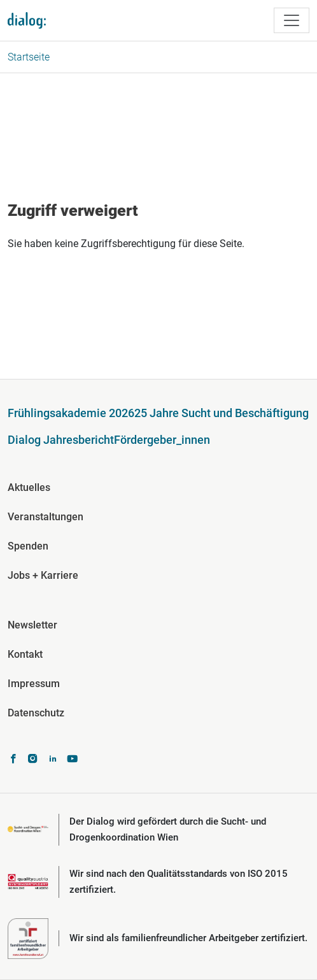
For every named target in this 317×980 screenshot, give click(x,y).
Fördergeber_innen (162, 440)
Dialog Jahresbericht (61, 440)
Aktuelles (29, 487)
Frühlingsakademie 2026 (71, 413)
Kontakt (25, 654)
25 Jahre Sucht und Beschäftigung (222, 413)
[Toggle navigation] (292, 20)
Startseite (29, 57)
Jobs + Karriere (43, 575)
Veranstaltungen (46, 517)
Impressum (34, 684)
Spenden (28, 546)
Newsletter (32, 625)
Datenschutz (36, 713)
